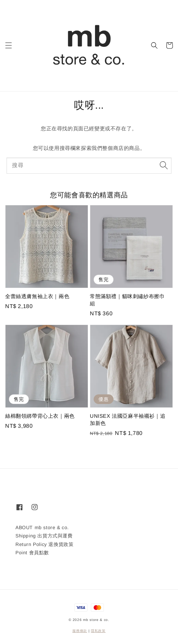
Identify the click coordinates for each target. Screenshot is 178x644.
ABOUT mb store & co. (42, 527)
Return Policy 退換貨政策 (44, 544)
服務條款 (80, 631)
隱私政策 (98, 631)
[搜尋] (164, 165)
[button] (9, 45)
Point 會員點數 (32, 553)
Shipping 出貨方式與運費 (44, 536)
